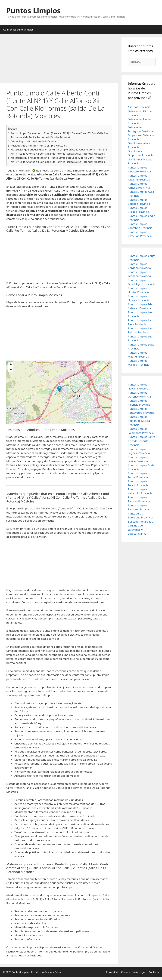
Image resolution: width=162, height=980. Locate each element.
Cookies (126, 972)
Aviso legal (139, 972)
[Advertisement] (59, 60)
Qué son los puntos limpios (18, 30)
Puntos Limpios (34, 11)
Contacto (154, 972)
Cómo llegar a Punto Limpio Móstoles (34, 141)
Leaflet (80, 423)
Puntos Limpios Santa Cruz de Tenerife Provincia (141, 441)
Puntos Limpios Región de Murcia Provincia (139, 421)
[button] (59, 389)
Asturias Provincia (139, 107)
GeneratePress (52, 972)
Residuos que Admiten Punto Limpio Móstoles (39, 146)
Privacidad (112, 972)
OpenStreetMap (94, 423)
